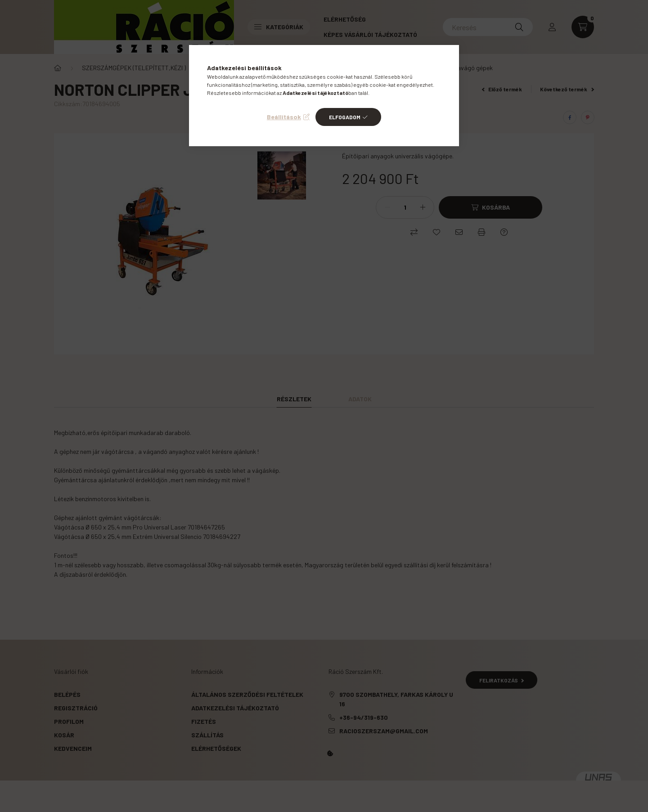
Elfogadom (345, 117)
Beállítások (284, 117)
